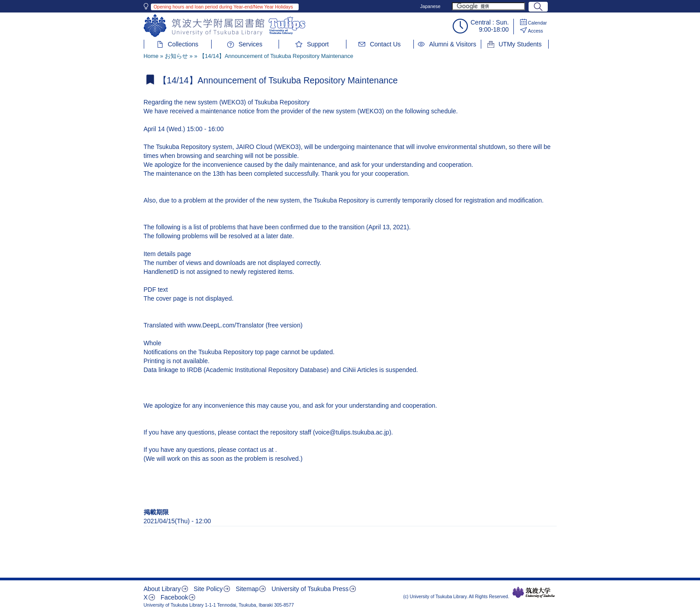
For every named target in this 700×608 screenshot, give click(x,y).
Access (536, 31)
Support (318, 44)
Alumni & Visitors (453, 44)
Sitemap (247, 589)
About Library (162, 589)
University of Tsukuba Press (310, 589)
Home (151, 56)
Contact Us (385, 44)
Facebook (174, 597)
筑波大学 (534, 592)
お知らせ (176, 56)
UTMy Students (520, 44)
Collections (183, 44)
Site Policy (208, 589)
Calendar (538, 23)
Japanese (430, 6)
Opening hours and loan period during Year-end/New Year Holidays (223, 7)
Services (250, 44)
